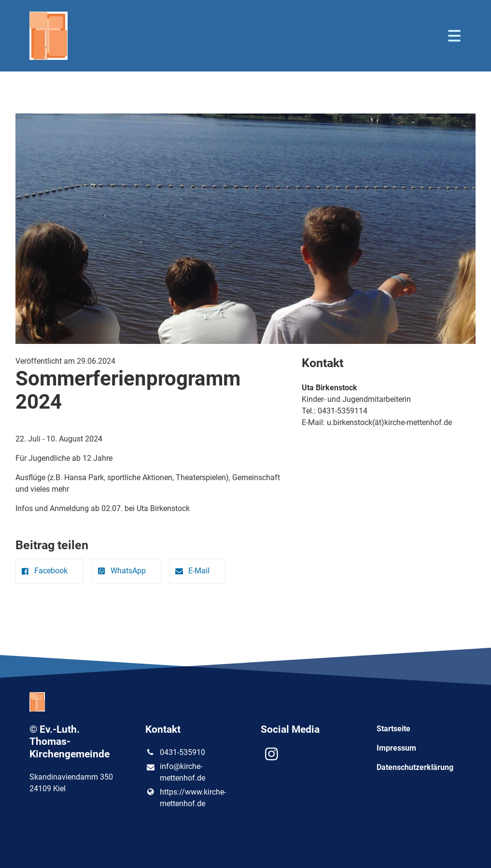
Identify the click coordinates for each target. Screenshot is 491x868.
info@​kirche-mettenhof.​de (175, 773)
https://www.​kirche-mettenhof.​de (186, 798)
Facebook (44, 571)
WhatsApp (120, 571)
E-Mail (192, 571)
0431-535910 (175, 753)
